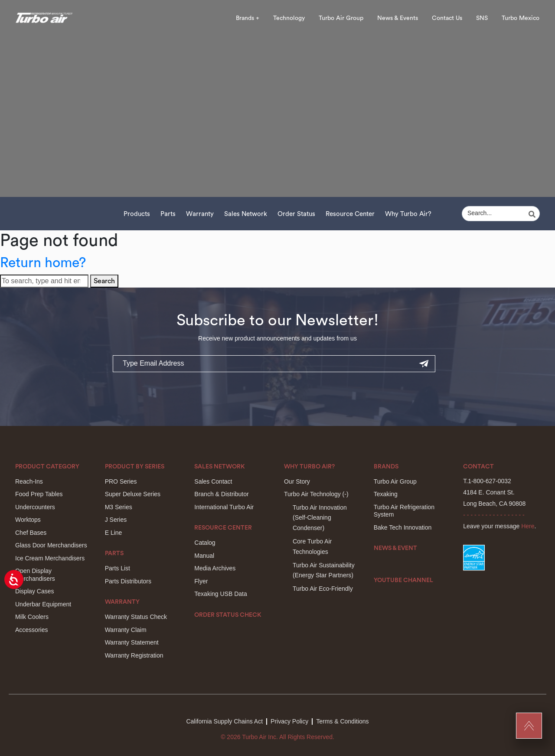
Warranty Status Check (136, 617)
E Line (114, 533)
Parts (168, 214)
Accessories (31, 630)
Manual (204, 556)
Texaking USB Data (220, 594)
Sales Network (246, 214)
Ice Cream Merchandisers (50, 558)
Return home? (43, 263)
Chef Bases (31, 533)
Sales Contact (213, 481)
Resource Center (350, 214)
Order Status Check (228, 615)
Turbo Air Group (341, 18)
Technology (289, 18)
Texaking (386, 494)
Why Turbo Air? (408, 214)
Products (137, 214)
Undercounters (35, 507)
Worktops (28, 520)
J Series (116, 520)
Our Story (297, 481)
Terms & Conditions (342, 721)
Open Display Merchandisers (35, 575)
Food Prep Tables (39, 494)
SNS (482, 18)
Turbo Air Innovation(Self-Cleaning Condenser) (320, 518)
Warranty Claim (126, 630)
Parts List (118, 568)
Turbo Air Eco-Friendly (323, 589)
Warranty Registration (134, 655)
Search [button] (104, 281)
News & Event (395, 548)
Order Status (296, 214)
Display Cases (34, 591)
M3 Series (119, 507)
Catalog (205, 543)
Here (528, 526)
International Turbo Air (224, 507)
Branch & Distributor (221, 494)
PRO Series (121, 481)
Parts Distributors (128, 581)
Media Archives (215, 568)
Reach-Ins (29, 481)
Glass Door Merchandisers (51, 545)
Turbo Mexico (521, 18)
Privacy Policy (289, 721)
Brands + (248, 18)
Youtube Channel (403, 580)
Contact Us (447, 18)
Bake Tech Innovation (403, 527)
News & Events (398, 18)
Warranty (200, 214)
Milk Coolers (32, 617)
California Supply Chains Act (224, 721)
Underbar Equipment (43, 604)
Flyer (201, 581)
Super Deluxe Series (133, 494)
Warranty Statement (132, 642)
